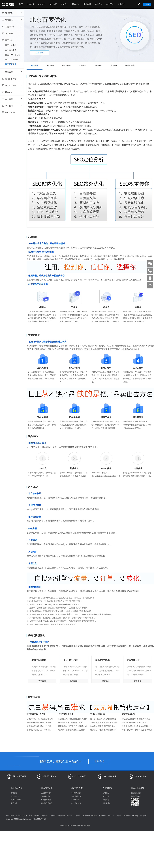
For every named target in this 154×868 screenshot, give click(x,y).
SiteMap (135, 816)
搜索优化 (114, 65)
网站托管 (76, 4)
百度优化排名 (11, 45)
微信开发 (99, 4)
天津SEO (70, 816)
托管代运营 (130, 65)
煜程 (31, 816)
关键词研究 (66, 65)
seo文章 (37, 816)
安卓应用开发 (76, 796)
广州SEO (119, 816)
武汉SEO (78, 816)
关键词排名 (107, 803)
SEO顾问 (12, 33)
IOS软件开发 (76, 793)
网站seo (12, 92)
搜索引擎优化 (12, 79)
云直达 (18, 816)
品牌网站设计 (46, 796)
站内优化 (82, 65)
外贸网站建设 (46, 800)
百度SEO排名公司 (13, 55)
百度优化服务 (11, 50)
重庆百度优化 (11, 64)
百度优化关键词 (12, 59)
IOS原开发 (75, 800)
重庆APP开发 (77, 788)
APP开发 (110, 4)
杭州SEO (53, 816)
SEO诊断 (53, 4)
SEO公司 (12, 106)
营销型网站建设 (47, 803)
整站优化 (64, 4)
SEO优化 (31, 4)
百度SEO (12, 99)
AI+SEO (42, 4)
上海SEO (111, 816)
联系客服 (42, 681)
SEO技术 (143, 816)
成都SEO (45, 816)
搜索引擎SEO (12, 112)
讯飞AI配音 (10, 816)
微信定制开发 (136, 793)
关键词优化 (12, 26)
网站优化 (12, 20)
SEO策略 (50, 65)
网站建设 (87, 4)
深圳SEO (127, 816)
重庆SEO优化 (16, 788)
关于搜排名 (107, 788)
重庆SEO (86, 816)
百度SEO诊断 (16, 800)
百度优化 (12, 40)
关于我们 (121, 4)
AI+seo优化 (15, 796)
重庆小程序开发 (138, 788)
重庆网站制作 (47, 788)
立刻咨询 (99, 761)
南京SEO (61, 816)
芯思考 (25, 816)
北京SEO (102, 816)
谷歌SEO (12, 72)
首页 (21, 4)
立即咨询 (39, 53)
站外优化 (98, 65)
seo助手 (94, 816)
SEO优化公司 (12, 85)
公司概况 (106, 793)
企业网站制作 (46, 793)
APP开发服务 (76, 803)
